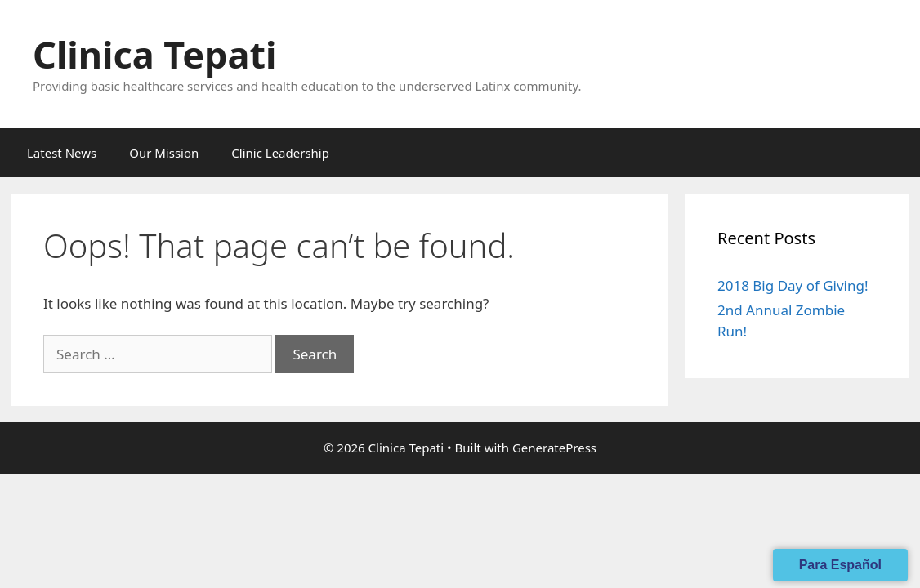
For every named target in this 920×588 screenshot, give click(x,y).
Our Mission (164, 153)
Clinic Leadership (280, 153)
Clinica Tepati (154, 54)
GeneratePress (554, 448)
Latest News (62, 153)
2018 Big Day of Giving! (793, 285)
